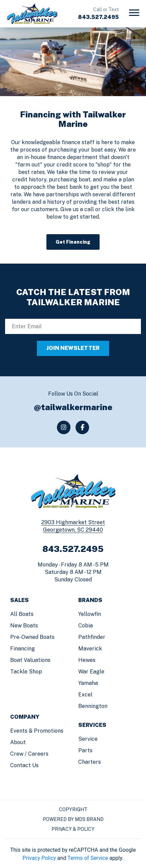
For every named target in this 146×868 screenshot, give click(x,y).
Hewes (87, 660)
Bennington (93, 706)
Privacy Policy (39, 858)
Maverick (90, 649)
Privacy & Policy (73, 829)
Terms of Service (88, 858)
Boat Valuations (30, 660)
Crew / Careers (29, 754)
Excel (85, 695)
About (18, 742)
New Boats (24, 626)
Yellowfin (90, 614)
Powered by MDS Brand (73, 819)
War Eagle (91, 672)
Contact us (24, 765)
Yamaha (88, 683)
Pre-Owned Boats (32, 637)
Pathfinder (92, 637)
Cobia (86, 626)
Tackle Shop (26, 672)
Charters (90, 762)
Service (88, 739)
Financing (23, 649)
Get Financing (73, 242)
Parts (85, 750)
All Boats (22, 614)
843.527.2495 (98, 17)
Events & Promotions (37, 731)
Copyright (73, 809)
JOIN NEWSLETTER (73, 348)
